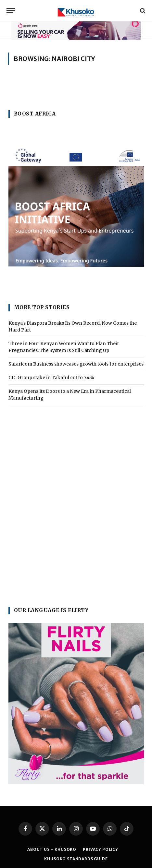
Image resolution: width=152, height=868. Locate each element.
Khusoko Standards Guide (76, 859)
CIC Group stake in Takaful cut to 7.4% (51, 378)
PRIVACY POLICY (101, 849)
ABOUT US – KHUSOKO (52, 849)
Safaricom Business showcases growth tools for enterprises (76, 364)
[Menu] (11, 11)
